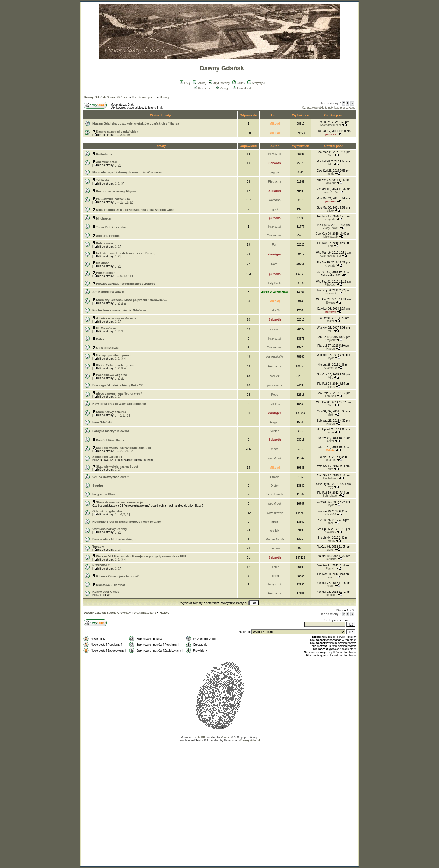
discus (330, 387)
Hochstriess (330, 478)
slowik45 (330, 532)
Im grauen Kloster (106, 494)
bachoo (275, 548)
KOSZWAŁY (101, 565)
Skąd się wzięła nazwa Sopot (117, 466)
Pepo (275, 395)
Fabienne (331, 183)
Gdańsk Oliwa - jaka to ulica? (117, 576)
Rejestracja (204, 88)
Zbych (331, 358)
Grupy (239, 83)
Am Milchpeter (107, 162)
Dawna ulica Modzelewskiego (114, 539)
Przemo (226, 737)
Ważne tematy (160, 115)
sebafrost (275, 458)
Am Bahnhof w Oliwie (108, 292)
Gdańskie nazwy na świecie (116, 318)
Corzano (275, 200)
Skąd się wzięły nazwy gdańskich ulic (123, 448)
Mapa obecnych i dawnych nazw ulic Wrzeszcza (127, 172)
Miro (331, 155)
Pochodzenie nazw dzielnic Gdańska (119, 310)
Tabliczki (102, 180)
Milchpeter (104, 218)
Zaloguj (223, 88)
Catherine (331, 368)
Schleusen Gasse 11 (107, 457)
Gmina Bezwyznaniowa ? (111, 477)
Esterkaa (331, 396)
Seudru (98, 486)
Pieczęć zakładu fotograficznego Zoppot (125, 284)
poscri (275, 576)
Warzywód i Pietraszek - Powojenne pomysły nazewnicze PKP (141, 556)
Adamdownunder (331, 125)
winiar (275, 431)
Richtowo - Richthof (111, 585)
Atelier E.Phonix (108, 236)
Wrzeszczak (275, 513)
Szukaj (199, 83)
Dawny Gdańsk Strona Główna (106, 97)
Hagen (331, 349)
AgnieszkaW (275, 356)
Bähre (100, 339)
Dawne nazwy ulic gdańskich (117, 132)
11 (127, 202)
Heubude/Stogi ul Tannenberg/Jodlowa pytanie (127, 522)
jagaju (275, 172)
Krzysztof (275, 154)
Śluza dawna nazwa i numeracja (119, 502)
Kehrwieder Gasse (106, 592)
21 (127, 451)
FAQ (185, 83)
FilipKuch (275, 283)
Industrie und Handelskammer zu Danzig (126, 253)
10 (128, 135)
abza (275, 522)
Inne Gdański (102, 422)
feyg (331, 487)
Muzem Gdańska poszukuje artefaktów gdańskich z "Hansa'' (136, 123)
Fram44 (330, 569)
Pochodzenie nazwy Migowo (117, 191)
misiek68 (331, 514)
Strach (275, 477)
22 (131, 451)
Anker (331, 441)
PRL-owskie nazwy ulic (113, 199)
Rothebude (104, 154)
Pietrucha (275, 181)
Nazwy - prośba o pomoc (114, 355)
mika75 (275, 310)
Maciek (275, 376)
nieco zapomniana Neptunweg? (119, 393)
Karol (275, 264)
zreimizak (330, 293)
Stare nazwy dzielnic (111, 412)
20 (122, 451)
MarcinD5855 (275, 539)
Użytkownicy (219, 83)
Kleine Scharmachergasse (115, 365)
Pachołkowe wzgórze (111, 375)
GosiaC (275, 404)
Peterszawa (104, 243)
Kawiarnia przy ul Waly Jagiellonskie (119, 404)
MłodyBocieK (330, 228)
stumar (275, 329)
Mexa (275, 449)
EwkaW (331, 303)
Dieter (275, 486)
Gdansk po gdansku (107, 511)
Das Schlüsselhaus (110, 440)
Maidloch (103, 263)
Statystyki (256, 83)
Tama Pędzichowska (111, 227)
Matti (331, 415)
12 (131, 202)
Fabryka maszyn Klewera (111, 431)
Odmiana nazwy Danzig (109, 529)
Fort (275, 244)
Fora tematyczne (144, 97)
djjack (275, 209)
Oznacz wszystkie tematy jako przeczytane (329, 108)
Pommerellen (106, 273)
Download (242, 88)
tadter (331, 321)
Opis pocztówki (107, 348)
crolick (275, 531)
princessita (275, 385)
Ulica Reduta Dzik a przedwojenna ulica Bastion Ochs (135, 210)
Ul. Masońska (106, 328)
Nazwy (164, 97)
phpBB (201, 737)
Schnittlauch (275, 494)
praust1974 (331, 192)
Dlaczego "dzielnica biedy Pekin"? (117, 385)
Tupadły (98, 547)
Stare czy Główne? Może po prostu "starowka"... (131, 300)
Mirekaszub (275, 235)
